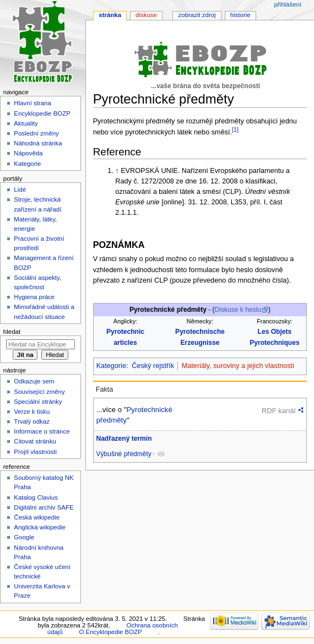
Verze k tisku (32, 412)
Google (24, 537)
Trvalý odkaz (32, 421)
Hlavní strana (32, 103)
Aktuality (26, 123)
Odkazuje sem (34, 381)
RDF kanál (278, 411)
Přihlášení (288, 4)
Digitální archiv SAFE (44, 507)
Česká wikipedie (37, 517)
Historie (240, 15)
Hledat (12, 332)
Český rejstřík (153, 366)
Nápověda (28, 153)
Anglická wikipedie (40, 527)
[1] (235, 129)
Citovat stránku (35, 441)
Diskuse (146, 15)
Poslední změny (36, 133)
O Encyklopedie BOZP (110, 632)
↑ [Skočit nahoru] (117, 171)
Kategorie (111, 366)
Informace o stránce (42, 431)
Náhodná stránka (38, 143)
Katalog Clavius (36, 497)
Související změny (39, 392)
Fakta (105, 389)
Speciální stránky (38, 402)
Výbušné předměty (123, 454)
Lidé (20, 190)
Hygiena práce (34, 297)
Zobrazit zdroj (197, 15)
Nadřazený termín (124, 439)
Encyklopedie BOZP (42, 113)
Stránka (110, 15)
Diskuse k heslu (238, 310)
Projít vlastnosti (35, 452)
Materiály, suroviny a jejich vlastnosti (238, 366)
